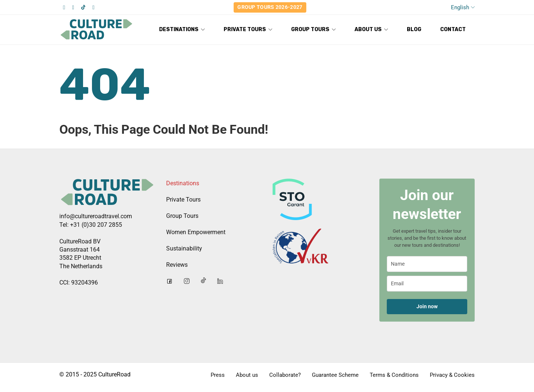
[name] (427, 264)
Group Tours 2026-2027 (270, 7)
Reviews (177, 265)
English (460, 7)
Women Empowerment (196, 232)
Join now (427, 306)
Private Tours (183, 200)
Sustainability (184, 248)
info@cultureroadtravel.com (96, 216)
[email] (427, 284)
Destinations (183, 183)
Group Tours (182, 216)
